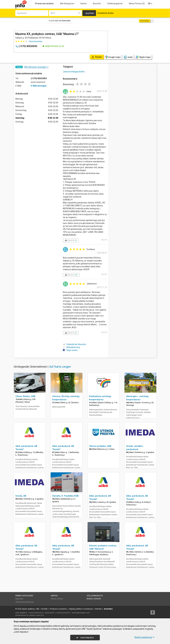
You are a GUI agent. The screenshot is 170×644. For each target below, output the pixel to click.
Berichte (97, 4)
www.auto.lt (50, 613)
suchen (90, 13)
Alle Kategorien (67, 4)
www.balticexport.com (81, 613)
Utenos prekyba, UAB (100, 446)
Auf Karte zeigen (60, 367)
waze (128, 57)
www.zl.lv (40, 615)
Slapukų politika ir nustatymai (81, 609)
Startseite (19, 599)
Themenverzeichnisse (25, 602)
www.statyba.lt (21, 613)
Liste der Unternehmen (60, 21)
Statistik (98, 609)
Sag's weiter (70, 350)
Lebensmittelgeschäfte (74, 72)
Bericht (104, 240)
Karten (84, 4)
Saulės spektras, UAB (30, 609)
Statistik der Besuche (74, 344)
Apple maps (143, 57)
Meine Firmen (137, 4)
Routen (60, 599)
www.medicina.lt (36, 613)
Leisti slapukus (85, 638)
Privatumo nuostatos (58, 609)
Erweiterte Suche (106, 13)
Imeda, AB (21, 496)
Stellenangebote (115, 4)
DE (150, 4)
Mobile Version (94, 599)
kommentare (35, 41)
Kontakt (44, 609)
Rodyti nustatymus (145, 637)
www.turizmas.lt (63, 613)
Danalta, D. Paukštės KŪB (65, 496)
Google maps (113, 57)
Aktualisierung (71, 347)
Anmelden (108, 609)
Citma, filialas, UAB (25, 396)
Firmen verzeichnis (44, 4)
